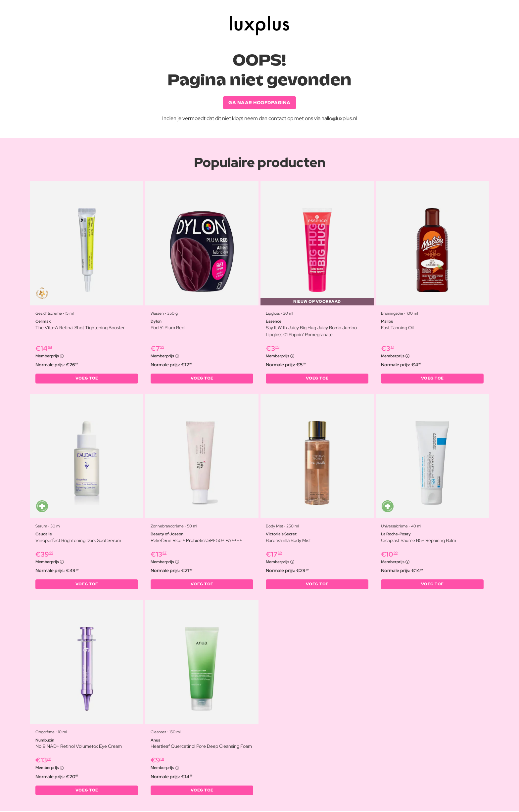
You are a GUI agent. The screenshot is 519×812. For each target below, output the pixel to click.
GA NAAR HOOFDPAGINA (259, 103)
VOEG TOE (87, 379)
